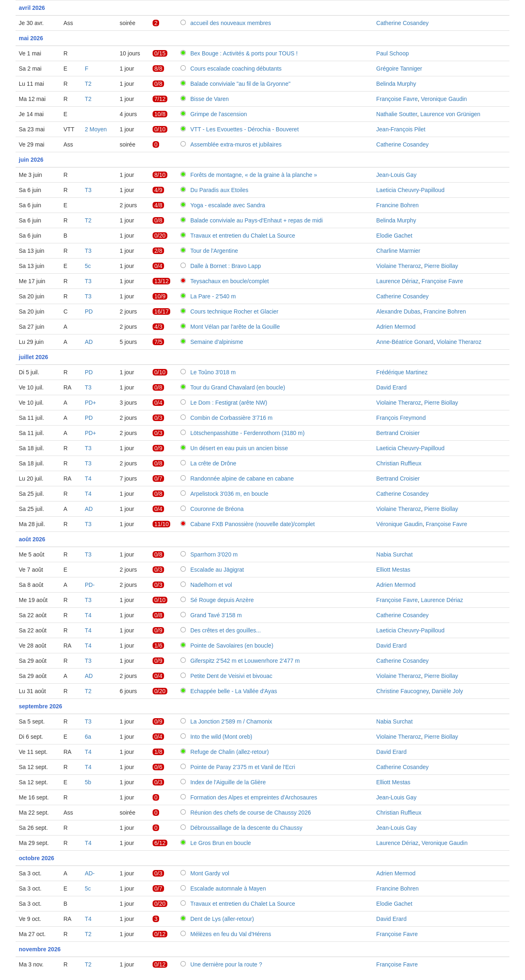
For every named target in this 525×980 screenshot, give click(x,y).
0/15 (160, 53)
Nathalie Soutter (397, 114)
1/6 (158, 646)
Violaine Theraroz (398, 266)
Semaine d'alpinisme (217, 342)
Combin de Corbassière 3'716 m (231, 418)
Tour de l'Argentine (214, 251)
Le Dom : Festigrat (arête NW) (229, 403)
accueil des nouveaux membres (231, 23)
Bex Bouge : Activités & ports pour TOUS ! (244, 53)
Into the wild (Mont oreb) (221, 737)
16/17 (161, 311)
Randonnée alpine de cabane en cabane (242, 479)
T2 (88, 84)
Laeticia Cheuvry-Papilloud (410, 190)
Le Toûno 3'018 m (213, 372)
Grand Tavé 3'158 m (216, 615)
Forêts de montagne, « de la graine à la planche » (254, 175)
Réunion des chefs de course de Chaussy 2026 (251, 813)
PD (89, 311)
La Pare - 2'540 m (213, 296)
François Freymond (401, 418)
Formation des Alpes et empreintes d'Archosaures (254, 797)
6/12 (160, 843)
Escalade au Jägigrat (217, 570)
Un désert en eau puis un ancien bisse (239, 448)
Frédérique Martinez (402, 372)
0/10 (160, 129)
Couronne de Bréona (217, 509)
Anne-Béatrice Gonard (405, 342)
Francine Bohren (397, 205)
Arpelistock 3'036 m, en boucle (229, 494)
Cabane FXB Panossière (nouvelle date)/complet (253, 524)
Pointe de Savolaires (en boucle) (232, 646)
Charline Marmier (398, 251)
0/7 (158, 479)
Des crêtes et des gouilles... (226, 630)
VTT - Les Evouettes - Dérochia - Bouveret (244, 129)
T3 (88, 190)
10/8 (160, 114)
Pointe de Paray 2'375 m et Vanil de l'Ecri (243, 767)
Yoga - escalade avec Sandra (228, 205)
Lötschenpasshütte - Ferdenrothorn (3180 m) (248, 433)
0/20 (160, 236)
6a (88, 737)
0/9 (158, 448)
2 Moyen (96, 129)
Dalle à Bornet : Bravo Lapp (226, 266)
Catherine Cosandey (402, 23)
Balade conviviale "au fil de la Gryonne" (240, 84)
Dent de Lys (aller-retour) (222, 919)
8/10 (160, 175)
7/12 (160, 99)
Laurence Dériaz (397, 281)
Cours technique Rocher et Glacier (234, 311)
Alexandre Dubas (398, 311)
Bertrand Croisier (398, 433)
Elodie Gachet (394, 236)
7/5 (158, 342)
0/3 (158, 418)
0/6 (158, 767)
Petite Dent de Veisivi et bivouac (231, 676)
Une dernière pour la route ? (226, 964)
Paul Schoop (392, 53)
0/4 (158, 266)
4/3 (158, 327)
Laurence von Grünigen (450, 114)
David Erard (391, 387)
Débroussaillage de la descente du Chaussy (246, 828)
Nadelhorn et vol (211, 585)
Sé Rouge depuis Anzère (222, 600)
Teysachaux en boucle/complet (229, 281)
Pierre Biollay (441, 266)
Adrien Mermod (396, 327)
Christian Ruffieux (399, 463)
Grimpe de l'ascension (219, 114)
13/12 (161, 281)
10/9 (160, 296)
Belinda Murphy (396, 84)
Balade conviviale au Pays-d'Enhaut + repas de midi (257, 220)
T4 (88, 479)
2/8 (158, 251)
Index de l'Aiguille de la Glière (228, 782)
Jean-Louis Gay (396, 175)
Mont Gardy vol (210, 873)
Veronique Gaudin (444, 99)
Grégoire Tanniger (399, 69)
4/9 (158, 190)
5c (88, 266)
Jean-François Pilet (401, 129)
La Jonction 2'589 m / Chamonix (231, 721)
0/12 (160, 934)
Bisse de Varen (210, 99)
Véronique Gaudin (399, 524)
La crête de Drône (213, 463)
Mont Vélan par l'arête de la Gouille (235, 327)
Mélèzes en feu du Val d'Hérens (231, 934)
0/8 (158, 84)
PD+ (91, 403)
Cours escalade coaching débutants (236, 69)
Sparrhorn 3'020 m (214, 554)
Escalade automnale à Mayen (228, 888)
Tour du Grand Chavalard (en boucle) (238, 387)
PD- (90, 585)
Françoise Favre (397, 99)
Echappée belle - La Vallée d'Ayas (234, 691)
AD (89, 342)
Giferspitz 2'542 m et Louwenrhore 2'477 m (245, 661)
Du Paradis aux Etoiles (219, 190)
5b (88, 782)
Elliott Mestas (393, 570)
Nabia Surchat (394, 554)
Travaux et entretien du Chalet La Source (243, 236)
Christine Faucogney (402, 691)
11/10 (161, 524)
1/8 (158, 752)
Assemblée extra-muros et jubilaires (236, 144)
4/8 (158, 205)
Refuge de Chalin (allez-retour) (229, 752)
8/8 (158, 69)
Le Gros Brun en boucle (221, 843)
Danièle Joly (447, 691)
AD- (90, 873)
